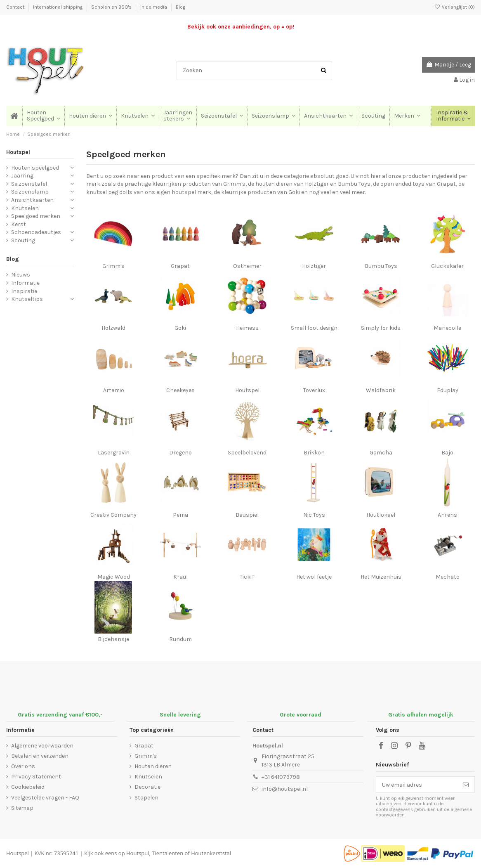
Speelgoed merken (36, 216)
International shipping (58, 7)
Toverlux (314, 390)
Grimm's (113, 266)
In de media (154, 7)
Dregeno (180, 453)
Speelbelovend (247, 453)
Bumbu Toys (381, 266)
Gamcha (381, 453)
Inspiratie (24, 291)
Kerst (19, 224)
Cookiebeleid (28, 787)
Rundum (180, 639)
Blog (180, 7)
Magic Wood (114, 577)
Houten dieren (153, 766)
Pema (180, 515)
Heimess (247, 328)
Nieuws (21, 275)
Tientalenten (167, 853)
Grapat (180, 266)
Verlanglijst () (455, 7)
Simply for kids (381, 328)
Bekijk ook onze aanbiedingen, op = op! (241, 27)
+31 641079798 (281, 777)
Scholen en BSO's (112, 7)
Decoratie (147, 787)
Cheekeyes (180, 390)
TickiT (247, 577)
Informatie (25, 283)
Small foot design (314, 328)
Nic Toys (314, 515)
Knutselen (25, 208)
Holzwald (113, 328)
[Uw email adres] (417, 785)
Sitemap (22, 808)
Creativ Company (113, 515)
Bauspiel (247, 515)
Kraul (180, 577)
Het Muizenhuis (381, 577)
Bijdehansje (113, 639)
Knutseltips (27, 299)
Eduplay (448, 390)
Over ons (23, 766)
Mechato (448, 577)
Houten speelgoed (35, 168)
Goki (180, 328)
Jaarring (22, 176)
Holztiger (314, 266)
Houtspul (138, 853)
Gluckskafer (447, 266)
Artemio (114, 390)
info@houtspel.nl (285, 789)
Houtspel (247, 390)
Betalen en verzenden (40, 756)
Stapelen (146, 798)
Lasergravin (114, 453)
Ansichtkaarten (32, 200)
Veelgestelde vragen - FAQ (45, 798)
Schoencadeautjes (36, 232)
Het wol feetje (314, 577)
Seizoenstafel (29, 184)
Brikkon (314, 453)
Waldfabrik (381, 390)
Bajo (447, 453)
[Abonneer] (466, 785)
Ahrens (447, 515)
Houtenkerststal (211, 853)
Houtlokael (381, 515)
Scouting (23, 240)
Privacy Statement (36, 777)
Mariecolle (447, 328)
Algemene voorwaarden (42, 746)
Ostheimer (247, 266)
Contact (16, 7)
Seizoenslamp (30, 192)
